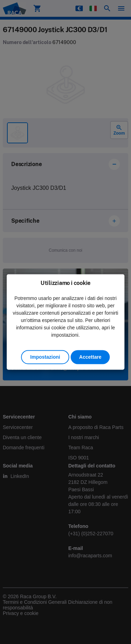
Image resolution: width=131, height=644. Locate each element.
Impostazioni (45, 357)
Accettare (90, 357)
